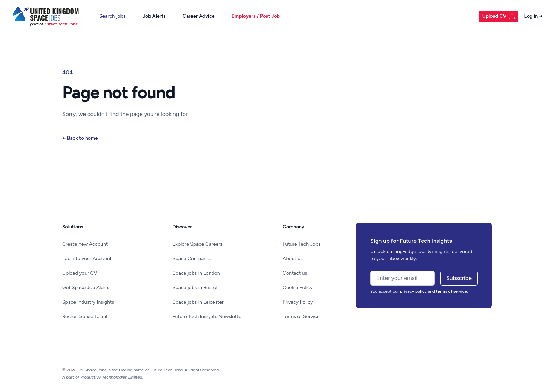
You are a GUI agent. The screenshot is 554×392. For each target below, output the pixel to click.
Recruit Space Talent (85, 317)
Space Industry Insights (88, 302)
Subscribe (459, 278)
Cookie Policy (298, 288)
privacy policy (413, 291)
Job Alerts (154, 16)
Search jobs (112, 16)
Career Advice (199, 16)
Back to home (80, 138)
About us (293, 259)
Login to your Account (87, 259)
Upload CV (499, 16)
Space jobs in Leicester (198, 302)
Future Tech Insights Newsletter (208, 317)
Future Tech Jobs (302, 244)
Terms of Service (301, 317)
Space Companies (192, 259)
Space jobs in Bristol (195, 288)
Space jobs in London (196, 273)
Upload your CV (80, 273)
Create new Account (85, 244)
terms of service (452, 291)
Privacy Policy (298, 302)
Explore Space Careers (197, 244)
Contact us (295, 273)
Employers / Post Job (256, 16)
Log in (533, 16)
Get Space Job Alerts (86, 288)
